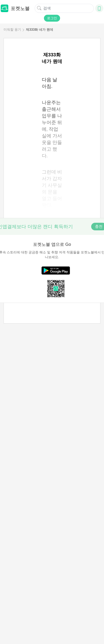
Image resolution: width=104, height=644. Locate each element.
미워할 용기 (12, 29)
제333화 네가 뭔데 (40, 29)
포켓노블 (15, 8)
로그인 (52, 18)
